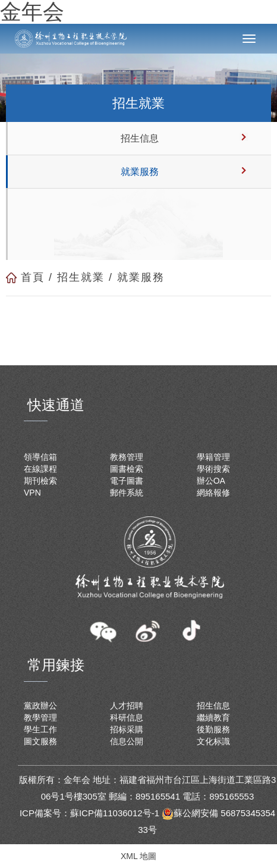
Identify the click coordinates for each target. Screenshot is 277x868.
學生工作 (40, 729)
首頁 (33, 277)
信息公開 (127, 741)
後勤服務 (213, 729)
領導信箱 (40, 457)
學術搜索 (213, 469)
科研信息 (127, 717)
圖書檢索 (127, 469)
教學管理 (40, 717)
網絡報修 (213, 493)
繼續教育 (213, 717)
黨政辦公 (40, 706)
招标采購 (127, 729)
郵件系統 (127, 493)
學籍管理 (213, 457)
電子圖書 (127, 481)
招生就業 (81, 277)
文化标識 (213, 741)
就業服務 (140, 172)
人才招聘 (127, 706)
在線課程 (40, 469)
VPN (32, 493)
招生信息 (140, 138)
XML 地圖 (138, 856)
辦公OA (211, 481)
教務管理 (127, 457)
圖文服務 (40, 741)
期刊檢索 (40, 481)
